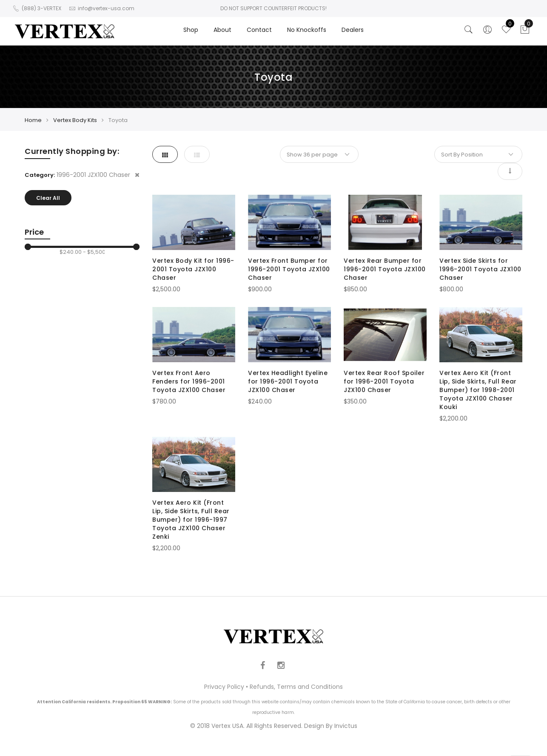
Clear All (48, 198)
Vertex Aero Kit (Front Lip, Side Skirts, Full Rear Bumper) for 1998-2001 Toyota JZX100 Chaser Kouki (478, 390)
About (222, 30)
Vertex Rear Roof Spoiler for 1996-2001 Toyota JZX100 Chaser (384, 381)
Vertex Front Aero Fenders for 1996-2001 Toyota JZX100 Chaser (189, 381)
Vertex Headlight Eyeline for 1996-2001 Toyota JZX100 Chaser (288, 381)
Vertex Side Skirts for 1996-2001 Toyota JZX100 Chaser (480, 269)
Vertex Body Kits (75, 120)
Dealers (353, 30)
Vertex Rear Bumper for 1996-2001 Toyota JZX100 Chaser (385, 269)
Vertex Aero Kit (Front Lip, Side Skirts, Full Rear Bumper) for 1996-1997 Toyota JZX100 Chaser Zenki (191, 520)
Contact (259, 30)
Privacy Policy (224, 687)
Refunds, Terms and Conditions (296, 687)
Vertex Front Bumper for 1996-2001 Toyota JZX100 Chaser (289, 269)
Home (33, 120)
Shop (191, 30)
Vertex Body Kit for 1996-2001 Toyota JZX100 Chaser (193, 269)
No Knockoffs (307, 30)
